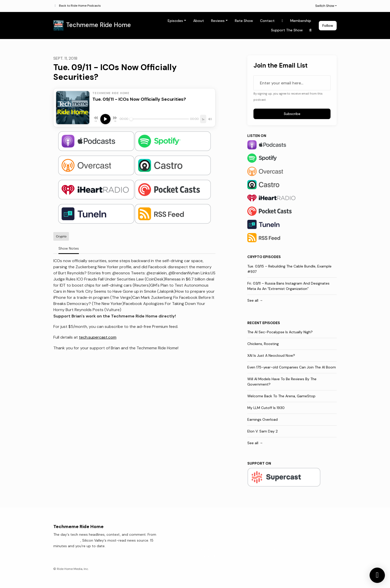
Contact (267, 21)
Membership (301, 21)
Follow (328, 25)
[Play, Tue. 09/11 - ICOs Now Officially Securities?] (105, 119)
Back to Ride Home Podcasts (80, 6)
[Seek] (159, 119)
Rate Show (244, 21)
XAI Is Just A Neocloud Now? (271, 355)
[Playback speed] (203, 119)
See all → (255, 300)
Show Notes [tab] (69, 248)
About (199, 21)
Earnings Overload (263, 419)
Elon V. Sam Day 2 (263, 431)
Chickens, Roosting (263, 344)
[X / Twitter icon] (298, 536)
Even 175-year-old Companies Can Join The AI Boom (292, 367)
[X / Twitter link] (283, 21)
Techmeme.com (67, 540)
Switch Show (325, 6)
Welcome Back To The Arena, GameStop (281, 396)
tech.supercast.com (98, 337)
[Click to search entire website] (311, 30)
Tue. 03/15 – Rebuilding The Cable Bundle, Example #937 (289, 269)
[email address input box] (292, 83)
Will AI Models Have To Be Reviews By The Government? (282, 382)
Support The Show (287, 30)
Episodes (175, 21)
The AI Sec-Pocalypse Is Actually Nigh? (280, 332)
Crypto (255, 257)
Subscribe (292, 114)
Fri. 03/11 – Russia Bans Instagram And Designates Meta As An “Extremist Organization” (288, 286)
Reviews (218, 21)
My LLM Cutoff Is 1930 (266, 408)
